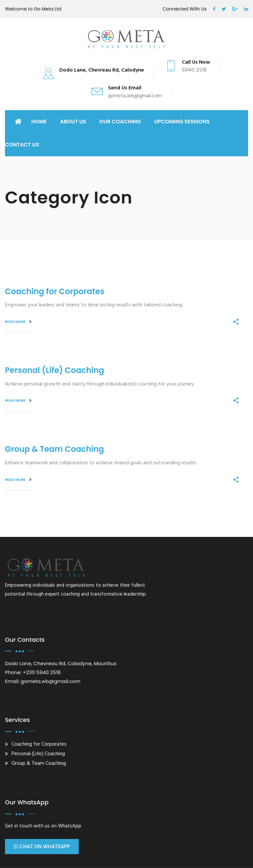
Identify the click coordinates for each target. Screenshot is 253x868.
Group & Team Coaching (55, 449)
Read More (18, 322)
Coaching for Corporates (55, 291)
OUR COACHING (120, 122)
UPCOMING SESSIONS (182, 122)
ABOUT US (73, 122)
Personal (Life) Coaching (55, 370)
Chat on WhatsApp (42, 847)
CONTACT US (22, 145)
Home (39, 122)
